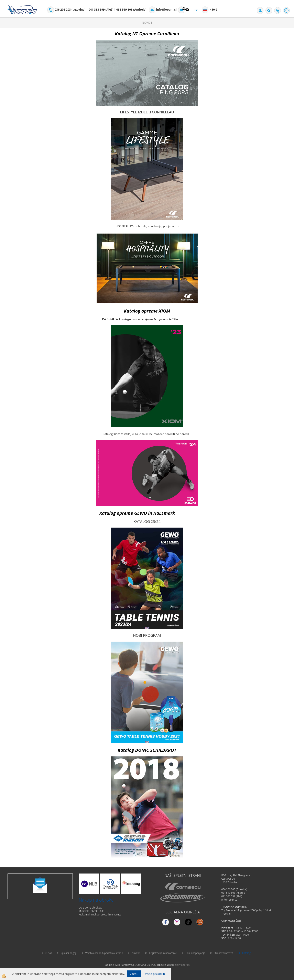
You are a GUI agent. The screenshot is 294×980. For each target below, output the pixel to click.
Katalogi (247, 953)
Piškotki (136, 953)
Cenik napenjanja (195, 953)
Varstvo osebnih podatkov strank (104, 953)
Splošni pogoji (69, 953)
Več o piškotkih (155, 974)
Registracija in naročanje (163, 953)
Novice (147, 22)
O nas (49, 953)
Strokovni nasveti (224, 953)
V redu (134, 974)
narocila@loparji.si (180, 965)
